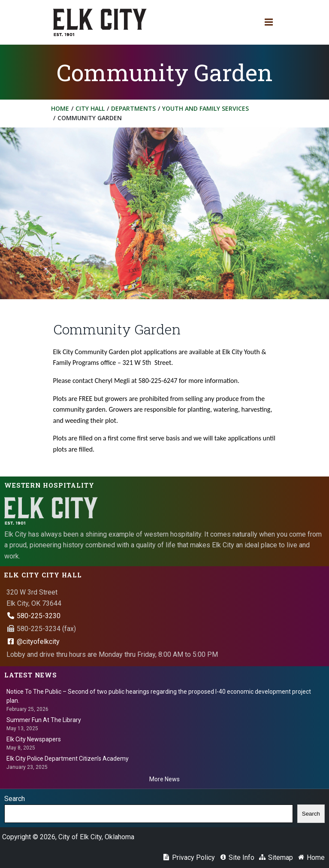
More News (164, 779)
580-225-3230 (33, 616)
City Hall (90, 108)
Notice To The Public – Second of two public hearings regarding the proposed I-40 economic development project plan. (159, 696)
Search (15, 799)
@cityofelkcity (33, 642)
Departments (133, 108)
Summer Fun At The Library (44, 720)
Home (60, 108)
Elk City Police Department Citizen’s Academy (68, 759)
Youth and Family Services (205, 108)
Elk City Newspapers (34, 739)
